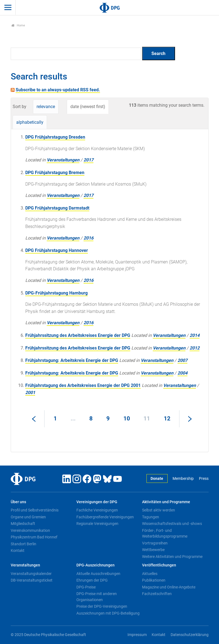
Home (18, 25)
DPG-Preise (86, 587)
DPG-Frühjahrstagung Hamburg (56, 293)
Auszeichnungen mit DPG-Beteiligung (108, 613)
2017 (88, 160)
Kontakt (18, 551)
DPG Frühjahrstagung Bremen (55, 173)
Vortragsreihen (155, 543)
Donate (157, 479)
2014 (195, 335)
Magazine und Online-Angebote (169, 587)
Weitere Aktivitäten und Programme (172, 557)
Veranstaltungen (63, 160)
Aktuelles (150, 574)
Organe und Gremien (28, 517)
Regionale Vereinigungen (97, 524)
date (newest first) (88, 107)
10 (127, 419)
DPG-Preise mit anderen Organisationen (97, 597)
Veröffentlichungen (159, 565)
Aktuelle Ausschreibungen (98, 574)
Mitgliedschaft (23, 524)
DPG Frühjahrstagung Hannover (57, 250)
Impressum (137, 635)
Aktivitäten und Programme (166, 502)
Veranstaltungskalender (31, 574)
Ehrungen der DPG (92, 580)
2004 (182, 373)
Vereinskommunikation (30, 530)
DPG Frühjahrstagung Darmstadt (57, 208)
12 (167, 419)
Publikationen (154, 580)
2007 (182, 360)
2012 (195, 348)
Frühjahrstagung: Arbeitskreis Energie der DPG (72, 360)
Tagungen (151, 517)
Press (204, 479)
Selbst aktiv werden (159, 510)
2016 (88, 238)
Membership (183, 479)
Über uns (18, 502)
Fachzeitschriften (157, 594)
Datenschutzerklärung (190, 635)
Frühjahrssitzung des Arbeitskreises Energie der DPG (78, 335)
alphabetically (30, 122)
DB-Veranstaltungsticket (32, 580)
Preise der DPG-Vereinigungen (102, 606)
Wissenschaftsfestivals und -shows (172, 524)
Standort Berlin (23, 544)
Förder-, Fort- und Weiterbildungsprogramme (165, 533)
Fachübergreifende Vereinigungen (105, 517)
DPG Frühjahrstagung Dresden (55, 137)
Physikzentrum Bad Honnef (34, 537)
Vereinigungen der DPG (97, 502)
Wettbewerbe (153, 550)
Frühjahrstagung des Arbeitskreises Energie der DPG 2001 (83, 385)
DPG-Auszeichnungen (95, 565)
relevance (46, 107)
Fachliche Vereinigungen (97, 510)
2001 (30, 393)
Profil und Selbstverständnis (35, 510)
